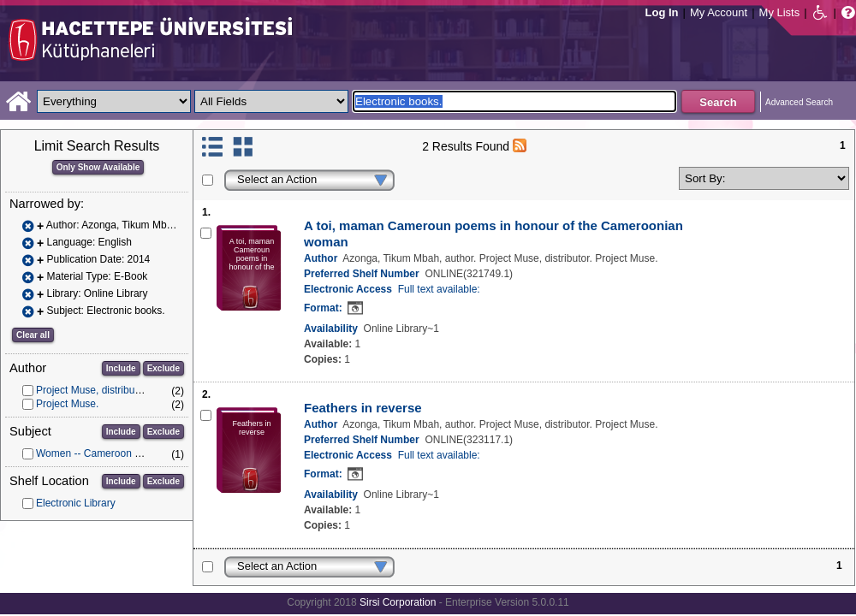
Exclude (163, 368)
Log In (662, 12)
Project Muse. (67, 404)
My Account (719, 12)
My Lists (780, 12)
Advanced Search (799, 102)
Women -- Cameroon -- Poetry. (106, 453)
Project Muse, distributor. (92, 390)
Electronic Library (76, 503)
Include (121, 368)
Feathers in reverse (363, 408)
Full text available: (439, 289)
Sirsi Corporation (398, 602)
